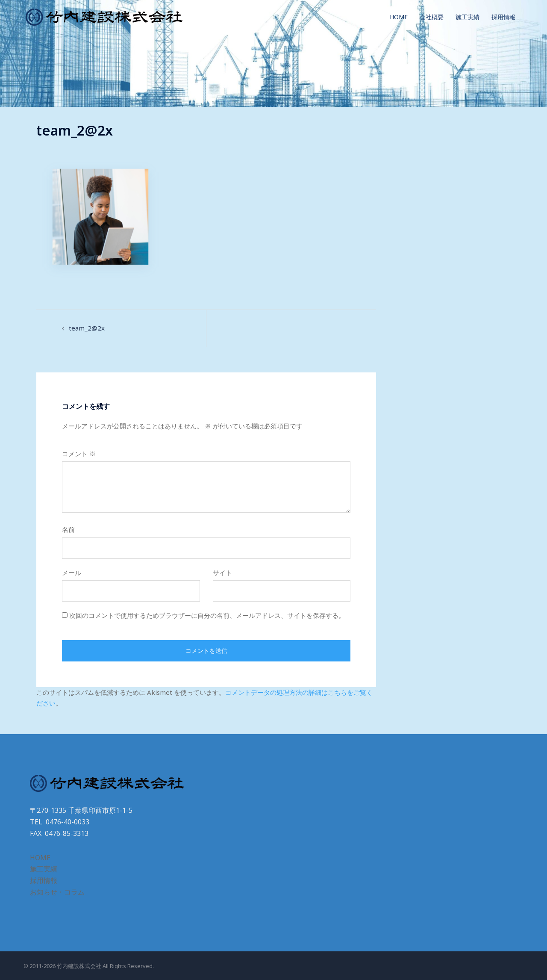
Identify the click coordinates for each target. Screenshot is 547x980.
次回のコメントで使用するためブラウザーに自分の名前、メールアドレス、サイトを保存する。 (207, 615)
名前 (68, 529)
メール (72, 573)
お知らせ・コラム (57, 892)
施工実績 (468, 17)
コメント (79, 454)
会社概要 (432, 17)
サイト (222, 573)
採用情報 (503, 17)
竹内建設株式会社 (79, 966)
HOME (399, 17)
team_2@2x (87, 328)
